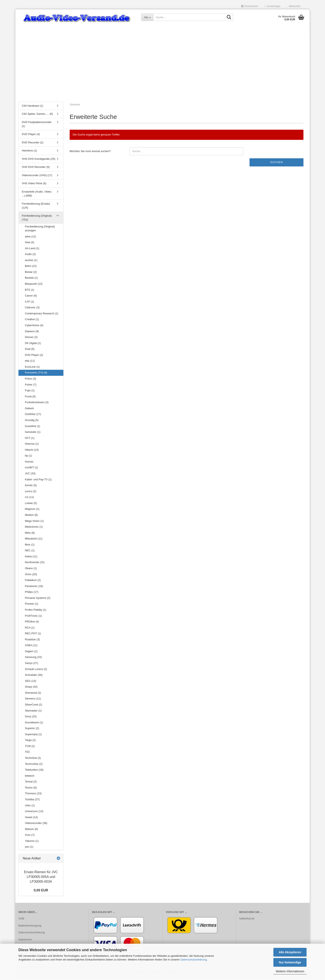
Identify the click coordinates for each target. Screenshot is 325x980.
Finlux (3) (30, 381)
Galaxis (29, 410)
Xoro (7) (30, 837)
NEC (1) (30, 553)
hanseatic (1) (33, 434)
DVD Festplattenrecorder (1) (37, 126)
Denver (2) (31, 339)
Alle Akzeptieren (290, 952)
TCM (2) (30, 748)
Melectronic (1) (34, 529)
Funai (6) (30, 398)
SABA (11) (31, 647)
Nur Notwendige (290, 962)
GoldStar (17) (33, 416)
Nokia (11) (31, 558)
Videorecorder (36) (36, 825)
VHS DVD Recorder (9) (36, 169)
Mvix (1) (30, 547)
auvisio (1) (31, 262)
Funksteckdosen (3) (37, 404)
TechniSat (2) (33, 760)
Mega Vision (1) (34, 523)
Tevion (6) (31, 790)
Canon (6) (31, 298)
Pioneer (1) (32, 606)
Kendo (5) (31, 487)
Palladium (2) (33, 582)
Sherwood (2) (33, 695)
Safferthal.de (247, 921)
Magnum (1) (32, 511)
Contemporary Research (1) (42, 315)
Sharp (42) (31, 689)
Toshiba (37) (32, 801)
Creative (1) (32, 322)
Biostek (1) (31, 280)
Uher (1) (30, 807)
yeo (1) (29, 849)
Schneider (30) (34, 677)
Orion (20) (31, 576)
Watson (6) (31, 831)
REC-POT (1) (33, 635)
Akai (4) (30, 244)
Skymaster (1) (33, 713)
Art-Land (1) (32, 250)
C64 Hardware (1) (32, 108)
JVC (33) (30, 475)
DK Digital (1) (33, 345)
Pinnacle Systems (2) (38, 600)
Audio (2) (30, 256)
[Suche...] (147, 17)
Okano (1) (31, 570)
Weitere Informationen (290, 971)
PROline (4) (32, 624)
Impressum (25, 942)
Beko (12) (31, 268)
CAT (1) (29, 304)
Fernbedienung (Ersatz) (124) (36, 208)
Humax (29, 464)
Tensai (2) (31, 784)
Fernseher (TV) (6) (36, 375)
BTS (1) (30, 292)
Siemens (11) (33, 701)
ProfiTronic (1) (33, 618)
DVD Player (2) (34, 357)
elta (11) (30, 363)
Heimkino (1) (29, 153)
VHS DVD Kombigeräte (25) (39, 161)
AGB (21, 921)
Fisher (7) (31, 387)
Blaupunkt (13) (34, 286)
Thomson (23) (33, 796)
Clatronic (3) (32, 309)
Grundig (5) (32, 422)
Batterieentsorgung (30, 928)
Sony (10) (31, 718)
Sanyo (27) (32, 665)
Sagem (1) (31, 653)
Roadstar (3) (32, 641)
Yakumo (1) (32, 843)
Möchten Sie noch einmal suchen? (90, 153)
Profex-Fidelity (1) (36, 612)
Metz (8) (30, 535)
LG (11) (29, 499)
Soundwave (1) (34, 724)
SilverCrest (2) (33, 707)
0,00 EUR (41, 892)
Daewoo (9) (32, 333)
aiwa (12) (30, 239)
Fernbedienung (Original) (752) (37, 220)
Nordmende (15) (35, 564)
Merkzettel (293, 6)
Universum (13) (34, 813)
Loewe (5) (31, 505)
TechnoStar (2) (34, 766)
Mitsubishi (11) (34, 541)
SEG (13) (30, 683)
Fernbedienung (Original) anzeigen (40, 231)
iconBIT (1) (31, 470)
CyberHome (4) (34, 327)
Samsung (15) (33, 659)
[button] (250, 6)
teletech (30, 778)
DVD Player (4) (31, 136)
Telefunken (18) (34, 772)
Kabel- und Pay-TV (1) (38, 481)
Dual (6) (30, 351)
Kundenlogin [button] (272, 6)
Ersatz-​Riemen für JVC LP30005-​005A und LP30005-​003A (41, 879)
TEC (28, 754)
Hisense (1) (32, 446)
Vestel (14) (31, 819)
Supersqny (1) (33, 736)
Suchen (277, 164)
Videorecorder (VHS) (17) (37, 177)
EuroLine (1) (32, 369)
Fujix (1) (30, 392)
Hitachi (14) (32, 452)
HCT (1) (30, 440)
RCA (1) (30, 630)
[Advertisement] (162, 70)
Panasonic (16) (34, 588)
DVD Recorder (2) (33, 145)
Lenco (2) (31, 493)
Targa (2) (30, 742)
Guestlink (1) (33, 428)
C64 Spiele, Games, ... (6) (37, 116)
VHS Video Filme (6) (34, 186)
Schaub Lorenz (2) (36, 671)
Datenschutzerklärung (194, 960)
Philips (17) (32, 594)
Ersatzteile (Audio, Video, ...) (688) (37, 196)
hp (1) (28, 458)
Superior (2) (32, 730)
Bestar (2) (31, 274)
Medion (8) (31, 517)
